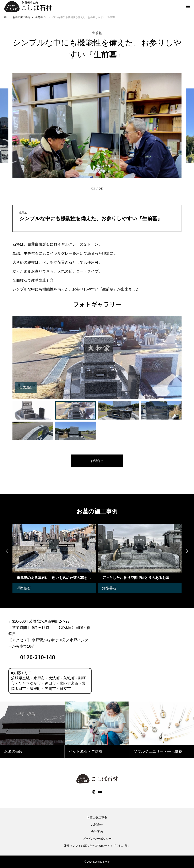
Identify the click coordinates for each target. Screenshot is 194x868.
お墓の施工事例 (97, 817)
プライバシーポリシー (97, 839)
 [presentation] (188, 551)
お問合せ (97, 825)
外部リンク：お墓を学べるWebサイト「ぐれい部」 (97, 846)
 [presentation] (6, 551)
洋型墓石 (24, 588)
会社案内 (97, 832)
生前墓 (97, 33)
